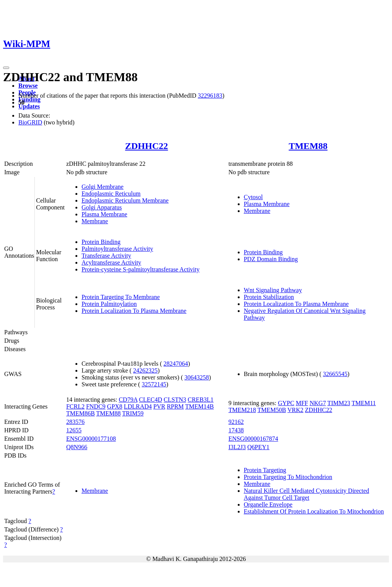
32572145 (154, 384)
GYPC (286, 403)
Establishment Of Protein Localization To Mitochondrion (314, 511)
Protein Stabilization (269, 297)
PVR (159, 406)
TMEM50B (272, 410)
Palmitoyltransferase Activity (117, 249)
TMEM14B (200, 406)
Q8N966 (77, 447)
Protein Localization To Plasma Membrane (134, 311)
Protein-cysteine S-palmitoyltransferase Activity (140, 269)
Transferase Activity (106, 256)
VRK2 (296, 410)
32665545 (335, 374)
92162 (236, 422)
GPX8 (115, 406)
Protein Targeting (265, 470)
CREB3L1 (201, 400)
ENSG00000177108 (91, 439)
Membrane (95, 221)
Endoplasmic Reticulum (111, 194)
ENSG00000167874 (253, 439)
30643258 (197, 377)
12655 (74, 430)
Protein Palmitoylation (109, 304)
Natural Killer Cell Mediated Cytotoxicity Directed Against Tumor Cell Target (306, 494)
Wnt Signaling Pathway (273, 290)
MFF (302, 403)
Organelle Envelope (268, 504)
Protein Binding (101, 242)
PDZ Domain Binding (271, 259)
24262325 (145, 370)
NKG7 (318, 403)
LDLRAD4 (138, 406)
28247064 (176, 364)
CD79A (128, 400)
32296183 (210, 96)
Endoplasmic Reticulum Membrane (125, 200)
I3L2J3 (237, 447)
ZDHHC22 (147, 146)
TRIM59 (133, 413)
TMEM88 (308, 146)
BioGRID (30, 122)
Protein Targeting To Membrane (121, 297)
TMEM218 (242, 410)
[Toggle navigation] (6, 68)
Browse (28, 86)
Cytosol (253, 197)
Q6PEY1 (258, 447)
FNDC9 (96, 406)
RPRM (175, 406)
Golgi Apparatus (102, 207)
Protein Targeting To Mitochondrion (288, 477)
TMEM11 (363, 403)
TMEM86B (81, 413)
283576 (75, 422)
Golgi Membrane (103, 187)
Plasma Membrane (105, 214)
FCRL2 (75, 406)
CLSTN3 (175, 400)
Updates (29, 106)
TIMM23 (339, 403)
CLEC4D (150, 400)
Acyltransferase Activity (111, 262)
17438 (236, 430)
